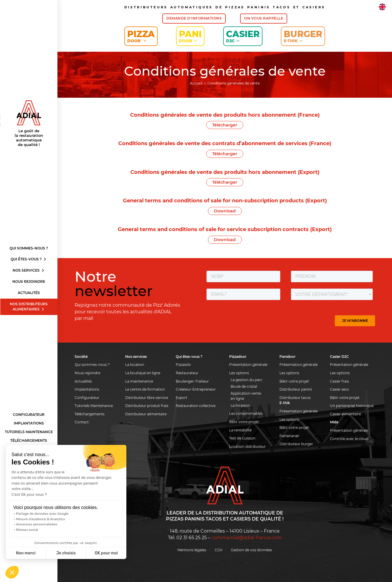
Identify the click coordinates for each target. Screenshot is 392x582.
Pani (190, 36)
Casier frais (339, 381)
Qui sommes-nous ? (29, 248)
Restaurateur (187, 373)
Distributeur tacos (295, 398)
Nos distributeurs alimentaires (29, 307)
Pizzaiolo (183, 365)
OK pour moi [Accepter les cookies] (106, 553)
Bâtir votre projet (244, 422)
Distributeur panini (296, 389)
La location (135, 365)
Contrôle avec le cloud (349, 439)
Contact (82, 422)
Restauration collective (196, 406)
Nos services (29, 270)
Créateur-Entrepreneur (196, 389)
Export (181, 398)
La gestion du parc (247, 380)
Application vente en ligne (246, 396)
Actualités (29, 293)
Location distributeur (247, 446)
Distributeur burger (296, 444)
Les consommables (246, 413)
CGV (219, 550)
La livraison (240, 405)
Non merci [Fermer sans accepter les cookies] (26, 553)
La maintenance (139, 381)
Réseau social (27, 530)
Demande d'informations (194, 18)
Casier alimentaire (345, 414)
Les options (239, 373)
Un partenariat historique (352, 406)
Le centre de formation (145, 389)
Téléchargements (29, 440)
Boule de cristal (244, 386)
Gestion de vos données (251, 550)
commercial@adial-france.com (247, 538)
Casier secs (339, 389)
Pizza (141, 36)
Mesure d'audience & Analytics (40, 519)
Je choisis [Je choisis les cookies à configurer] (66, 553)
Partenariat (289, 436)
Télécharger (225, 125)
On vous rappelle (264, 18)
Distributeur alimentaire (146, 414)
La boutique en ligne (143, 373)
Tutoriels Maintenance (29, 432)
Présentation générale (248, 365)
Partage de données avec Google (42, 514)
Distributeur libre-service (147, 398)
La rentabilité (240, 430)
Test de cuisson (242, 438)
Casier (243, 36)
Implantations (29, 423)
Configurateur (29, 415)
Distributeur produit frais (147, 406)
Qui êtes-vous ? (29, 259)
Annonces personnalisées (37, 524)
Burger (303, 36)
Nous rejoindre (29, 282)
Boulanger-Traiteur (192, 381)
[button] (12, 572)
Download (225, 211)
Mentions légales (192, 550)
